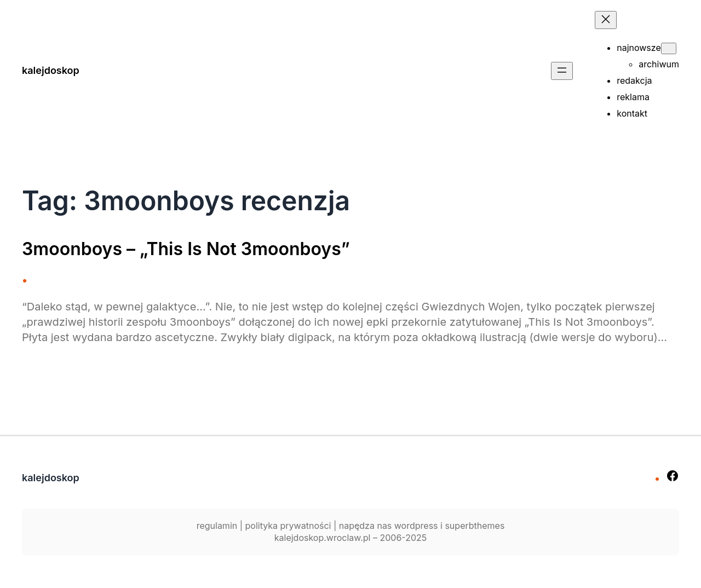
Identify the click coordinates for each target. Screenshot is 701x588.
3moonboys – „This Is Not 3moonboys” (186, 249)
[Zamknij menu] (606, 20)
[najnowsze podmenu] (669, 48)
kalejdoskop (51, 70)
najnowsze (639, 48)
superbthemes (475, 526)
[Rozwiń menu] (562, 71)
